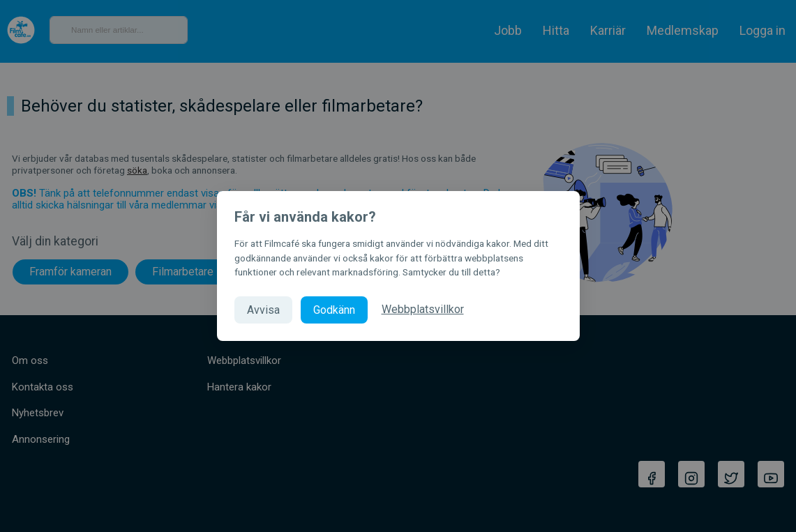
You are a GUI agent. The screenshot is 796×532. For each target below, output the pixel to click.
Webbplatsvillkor (423, 309)
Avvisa (263, 310)
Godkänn (334, 310)
